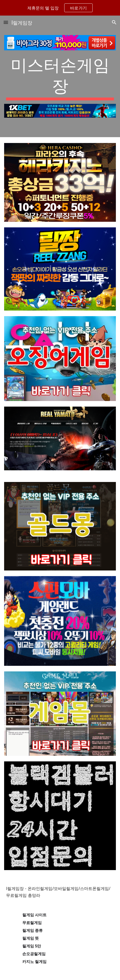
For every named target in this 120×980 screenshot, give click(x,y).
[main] (60, 77)
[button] (6, 22)
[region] (60, 8)
